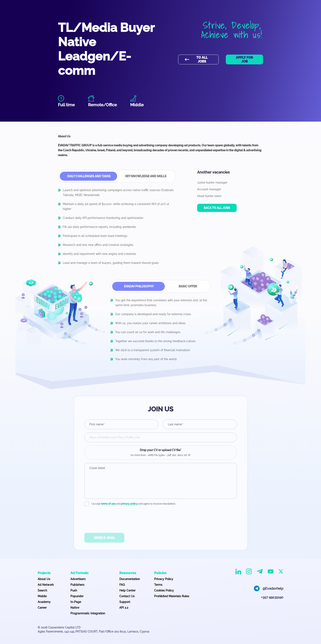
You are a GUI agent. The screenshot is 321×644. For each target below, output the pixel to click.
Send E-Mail (104, 538)
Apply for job (244, 59)
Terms (158, 585)
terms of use (108, 504)
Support (125, 602)
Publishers (77, 585)
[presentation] (160, 518)
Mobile (42, 596)
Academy (44, 602)
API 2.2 (124, 608)
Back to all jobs (217, 208)
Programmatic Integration (88, 613)
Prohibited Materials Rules (172, 596)
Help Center (127, 590)
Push (74, 590)
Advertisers (78, 579)
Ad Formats (79, 573)
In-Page (76, 602)
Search (42, 590)
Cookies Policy (164, 590)
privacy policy (129, 504)
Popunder (77, 596)
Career (42, 608)
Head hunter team (209, 196)
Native (75, 608)
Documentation (130, 579)
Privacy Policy (164, 579)
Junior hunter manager (212, 183)
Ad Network (46, 585)
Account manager (209, 189)
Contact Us (127, 596)
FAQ (122, 585)
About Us (44, 579)
